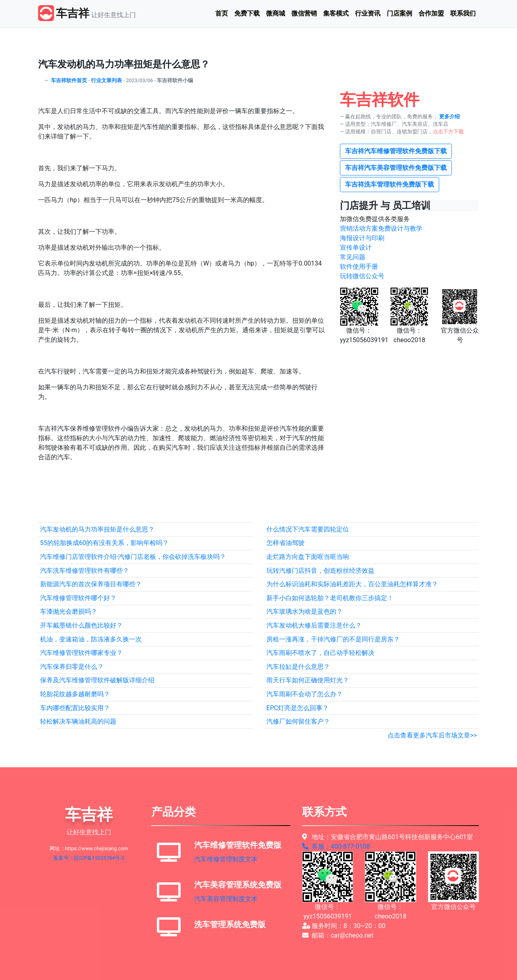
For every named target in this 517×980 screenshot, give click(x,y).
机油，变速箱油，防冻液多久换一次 (91, 639)
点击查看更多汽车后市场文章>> (432, 735)
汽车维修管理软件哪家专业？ (81, 653)
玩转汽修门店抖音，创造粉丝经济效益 (320, 571)
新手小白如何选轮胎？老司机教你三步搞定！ (330, 598)
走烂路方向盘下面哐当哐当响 (308, 557)
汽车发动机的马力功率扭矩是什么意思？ (97, 529)
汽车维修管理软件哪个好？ (78, 598)
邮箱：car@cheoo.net (338, 935)
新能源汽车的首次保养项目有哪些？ (91, 584)
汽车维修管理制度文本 (226, 859)
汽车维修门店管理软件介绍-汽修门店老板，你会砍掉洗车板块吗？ (133, 557)
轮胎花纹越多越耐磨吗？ (75, 694)
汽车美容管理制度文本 (226, 899)
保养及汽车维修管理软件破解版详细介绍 (97, 680)
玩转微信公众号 (362, 276)
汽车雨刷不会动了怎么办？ (305, 694)
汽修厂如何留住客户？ (298, 721)
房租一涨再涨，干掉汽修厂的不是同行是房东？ (333, 639)
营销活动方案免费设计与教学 (381, 228)
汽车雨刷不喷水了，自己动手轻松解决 (320, 653)
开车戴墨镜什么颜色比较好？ (81, 625)
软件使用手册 (359, 267)
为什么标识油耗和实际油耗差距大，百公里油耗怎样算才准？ (352, 584)
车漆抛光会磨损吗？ (69, 611)
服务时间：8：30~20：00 (344, 926)
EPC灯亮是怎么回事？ (298, 708)
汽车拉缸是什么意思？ (298, 667)
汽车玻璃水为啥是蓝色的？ (305, 611)
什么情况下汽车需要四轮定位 (308, 529)
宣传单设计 (356, 247)
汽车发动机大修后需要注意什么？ (314, 625)
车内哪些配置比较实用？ (75, 708)
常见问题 (353, 257)
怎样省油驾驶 (286, 543)
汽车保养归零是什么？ (72, 667)
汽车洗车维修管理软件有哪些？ (85, 571)
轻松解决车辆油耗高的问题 (78, 721)
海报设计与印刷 (362, 238)
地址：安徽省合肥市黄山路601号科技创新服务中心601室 (388, 837)
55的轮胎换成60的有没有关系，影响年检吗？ (104, 543)
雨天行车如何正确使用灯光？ (308, 680)
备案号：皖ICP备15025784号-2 (89, 858)
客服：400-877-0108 (336, 846)
